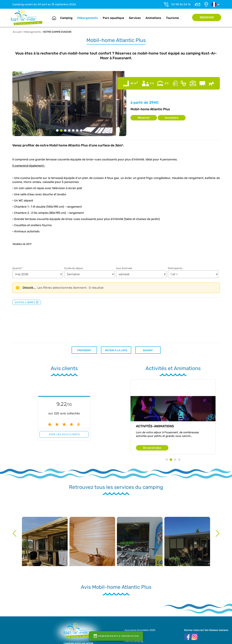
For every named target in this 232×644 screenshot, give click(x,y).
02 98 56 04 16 (181, 4)
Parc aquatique (113, 18)
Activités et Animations (173, 368)
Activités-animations (155, 426)
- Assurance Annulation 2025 (139, 630)
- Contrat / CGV (132, 637)
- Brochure (129, 634)
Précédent (84, 350)
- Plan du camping (133, 641)
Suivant (148, 350)
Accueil (54, 18)
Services (135, 18)
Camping (66, 18)
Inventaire (172, 118)
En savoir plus (152, 448)
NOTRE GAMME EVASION (57, 32)
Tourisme (172, 18)
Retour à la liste (116, 350)
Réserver (207, 17)
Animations (153, 18)
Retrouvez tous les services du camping (116, 487)
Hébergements (88, 18)
